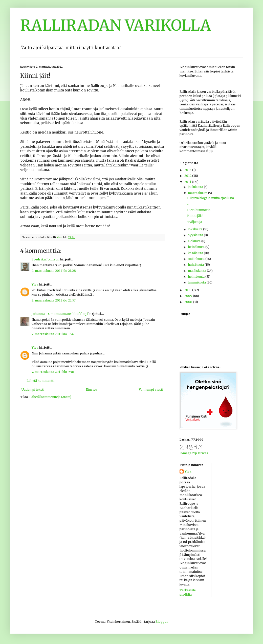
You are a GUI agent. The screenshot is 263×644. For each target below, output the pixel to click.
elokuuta (195, 241)
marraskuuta (198, 193)
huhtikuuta (196, 265)
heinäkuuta (197, 247)
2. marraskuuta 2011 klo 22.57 (54, 300)
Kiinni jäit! (195, 216)
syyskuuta (196, 235)
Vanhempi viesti (151, 390)
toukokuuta (197, 259)
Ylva (35, 284)
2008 (189, 302)
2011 (188, 182)
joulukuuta (196, 187)
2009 (189, 296)
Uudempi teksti (33, 390)
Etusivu (92, 390)
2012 (188, 176)
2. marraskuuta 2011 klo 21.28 (54, 271)
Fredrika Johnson (46, 259)
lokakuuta (195, 229)
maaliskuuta (197, 271)
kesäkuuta (196, 253)
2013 (188, 170)
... (188, 204)
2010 (188, 290)
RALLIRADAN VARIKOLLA (116, 25)
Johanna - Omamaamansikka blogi (60, 314)
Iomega (185, 453)
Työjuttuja (195, 222)
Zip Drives (200, 453)
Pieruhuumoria (199, 210)
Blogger (162, 622)
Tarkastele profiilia (188, 592)
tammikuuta (197, 282)
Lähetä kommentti (40, 381)
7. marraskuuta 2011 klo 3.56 (53, 334)
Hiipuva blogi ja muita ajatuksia (211, 198)
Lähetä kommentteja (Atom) (50, 397)
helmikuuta (197, 277)
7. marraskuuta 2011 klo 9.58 (53, 372)
